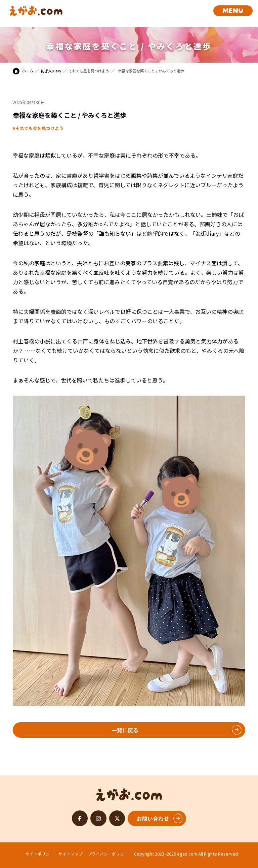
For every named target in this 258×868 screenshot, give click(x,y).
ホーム (23, 71)
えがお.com (129, 793)
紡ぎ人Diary (51, 71)
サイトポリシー (40, 854)
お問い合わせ (153, 819)
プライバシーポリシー (108, 854)
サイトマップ (71, 854)
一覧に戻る (125, 730)
